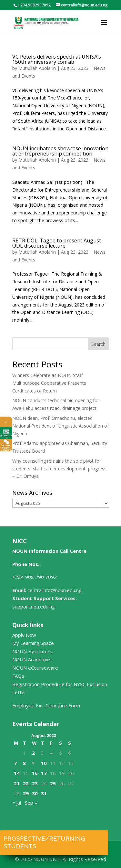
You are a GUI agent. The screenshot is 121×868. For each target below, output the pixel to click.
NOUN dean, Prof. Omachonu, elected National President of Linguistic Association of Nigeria (60, 426)
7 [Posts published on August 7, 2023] (15, 763)
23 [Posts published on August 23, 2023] (35, 783)
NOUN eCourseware (35, 668)
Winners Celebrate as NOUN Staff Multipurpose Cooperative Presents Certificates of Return (49, 383)
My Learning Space (33, 643)
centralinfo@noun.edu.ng (55, 590)
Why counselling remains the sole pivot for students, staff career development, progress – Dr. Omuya (59, 469)
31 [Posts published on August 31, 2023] (44, 793)
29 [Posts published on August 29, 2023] (26, 793)
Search (98, 344)
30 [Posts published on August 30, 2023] (35, 793)
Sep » (31, 803)
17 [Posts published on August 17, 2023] (44, 773)
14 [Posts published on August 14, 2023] (17, 773)
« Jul (17, 803)
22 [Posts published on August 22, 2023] (26, 783)
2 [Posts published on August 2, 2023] (33, 753)
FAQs (18, 676)
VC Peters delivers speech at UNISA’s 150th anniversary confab (57, 59)
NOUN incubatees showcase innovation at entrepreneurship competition (60, 151)
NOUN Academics (32, 659)
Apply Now (24, 635)
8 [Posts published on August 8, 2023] (24, 763)
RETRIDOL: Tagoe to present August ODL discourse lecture (57, 243)
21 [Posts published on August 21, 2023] (17, 783)
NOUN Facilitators (32, 651)
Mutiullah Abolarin (37, 68)
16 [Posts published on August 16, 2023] (35, 773)
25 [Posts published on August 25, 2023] (53, 783)
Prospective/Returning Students (44, 842)
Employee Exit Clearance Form (46, 705)
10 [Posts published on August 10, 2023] (44, 763)
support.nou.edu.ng (34, 607)
